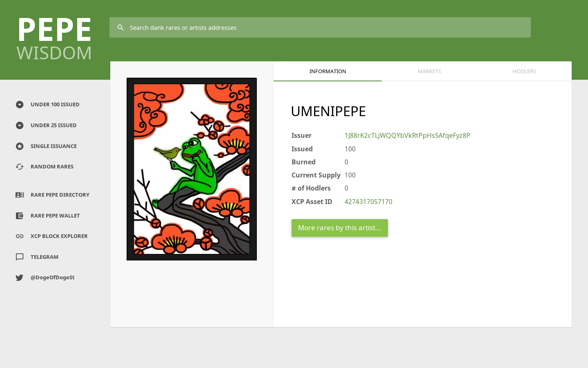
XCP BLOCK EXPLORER (51, 236)
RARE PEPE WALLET (47, 216)
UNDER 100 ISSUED (47, 105)
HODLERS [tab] (524, 71)
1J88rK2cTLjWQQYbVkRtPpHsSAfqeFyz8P (408, 135)
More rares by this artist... (340, 228)
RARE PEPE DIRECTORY (52, 195)
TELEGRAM (36, 257)
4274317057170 (369, 202)
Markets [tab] (429, 71)
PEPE (54, 34)
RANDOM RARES (44, 167)
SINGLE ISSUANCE (46, 146)
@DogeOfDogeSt (45, 278)
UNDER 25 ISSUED (46, 126)
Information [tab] (328, 71)
